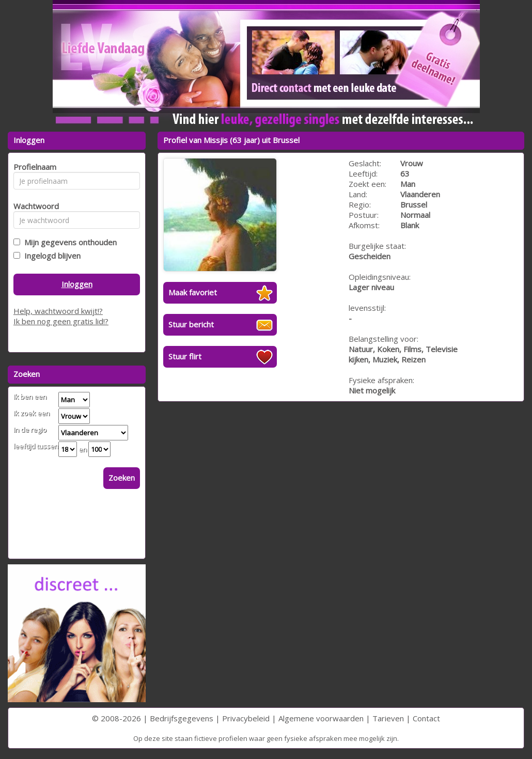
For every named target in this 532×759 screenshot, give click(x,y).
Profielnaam (33, 167)
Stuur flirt (185, 356)
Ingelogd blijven (50, 256)
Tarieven (388, 718)
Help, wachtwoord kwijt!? (58, 311)
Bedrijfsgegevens (182, 718)
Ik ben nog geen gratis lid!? (61, 321)
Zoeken (122, 478)
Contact (426, 718)
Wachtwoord (33, 206)
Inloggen (77, 284)
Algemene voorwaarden (321, 718)
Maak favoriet (193, 292)
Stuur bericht (191, 324)
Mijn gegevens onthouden (68, 242)
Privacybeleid (246, 718)
